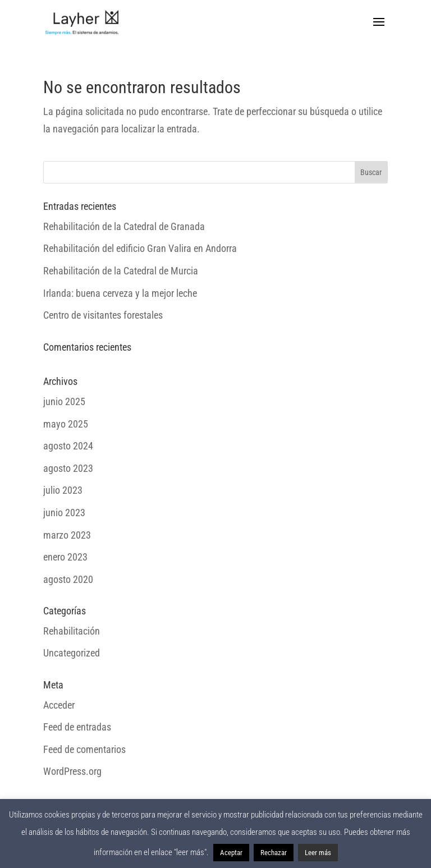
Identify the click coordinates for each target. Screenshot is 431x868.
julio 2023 (63, 490)
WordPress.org (72, 771)
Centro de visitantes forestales (103, 315)
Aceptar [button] (231, 853)
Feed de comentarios (84, 749)
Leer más (318, 853)
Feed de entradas (77, 727)
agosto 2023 (68, 468)
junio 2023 (64, 513)
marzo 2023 (67, 535)
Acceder (59, 705)
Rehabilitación (72, 631)
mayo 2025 (66, 424)
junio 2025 (64, 401)
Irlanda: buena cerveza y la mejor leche (120, 293)
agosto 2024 (68, 446)
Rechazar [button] (274, 853)
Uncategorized (72, 653)
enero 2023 (65, 557)
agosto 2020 (68, 579)
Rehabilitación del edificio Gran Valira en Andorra (140, 248)
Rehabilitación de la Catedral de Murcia (121, 271)
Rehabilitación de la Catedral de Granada (124, 226)
